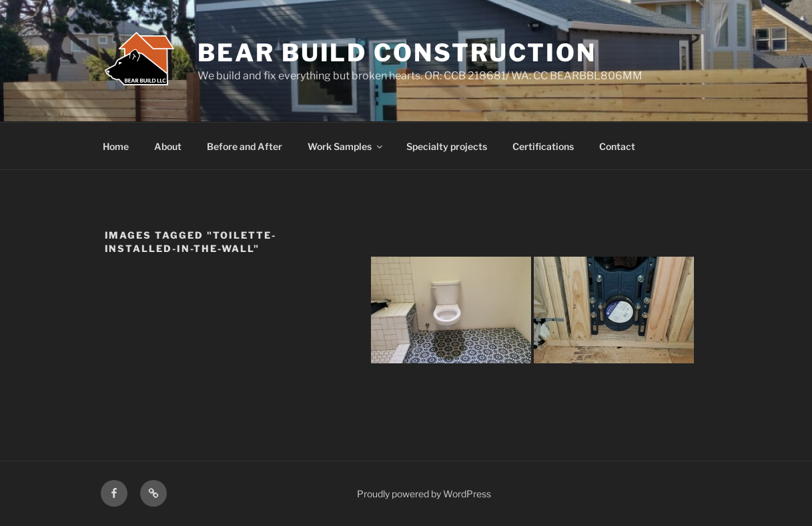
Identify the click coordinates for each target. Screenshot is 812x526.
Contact (617, 146)
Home (116, 146)
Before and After (245, 146)
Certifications (543, 146)
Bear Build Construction (397, 53)
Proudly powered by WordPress (424, 494)
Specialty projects (447, 146)
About (168, 146)
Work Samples (346, 146)
